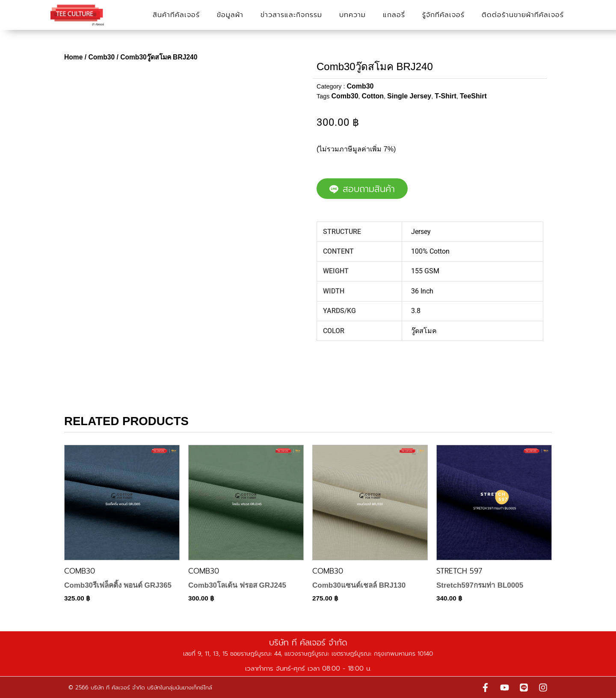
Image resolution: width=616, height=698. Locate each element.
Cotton (373, 96)
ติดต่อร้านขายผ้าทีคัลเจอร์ (523, 15)
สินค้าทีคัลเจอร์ (176, 15)
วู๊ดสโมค (424, 331)
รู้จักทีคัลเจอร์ (443, 15)
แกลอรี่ (394, 15)
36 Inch (422, 291)
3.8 (416, 311)
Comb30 (101, 57)
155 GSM (425, 271)
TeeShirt (473, 96)
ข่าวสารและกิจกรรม (291, 15)
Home (73, 57)
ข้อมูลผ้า (230, 15)
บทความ (352, 15)
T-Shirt (446, 96)
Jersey (421, 232)
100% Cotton (430, 251)
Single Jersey (409, 96)
